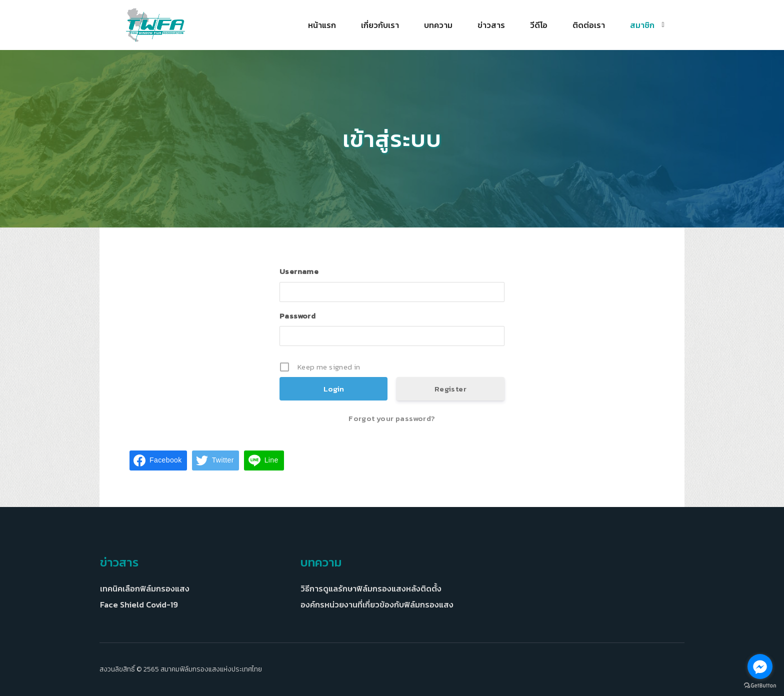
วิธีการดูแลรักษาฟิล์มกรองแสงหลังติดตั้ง (371, 588)
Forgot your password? (392, 418)
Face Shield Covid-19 (139, 604)
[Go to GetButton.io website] (760, 686)
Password (297, 316)
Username (299, 271)
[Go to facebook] (760, 666)
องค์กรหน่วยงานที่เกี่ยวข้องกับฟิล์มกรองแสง (377, 604)
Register (450, 389)
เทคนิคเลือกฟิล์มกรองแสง (145, 588)
